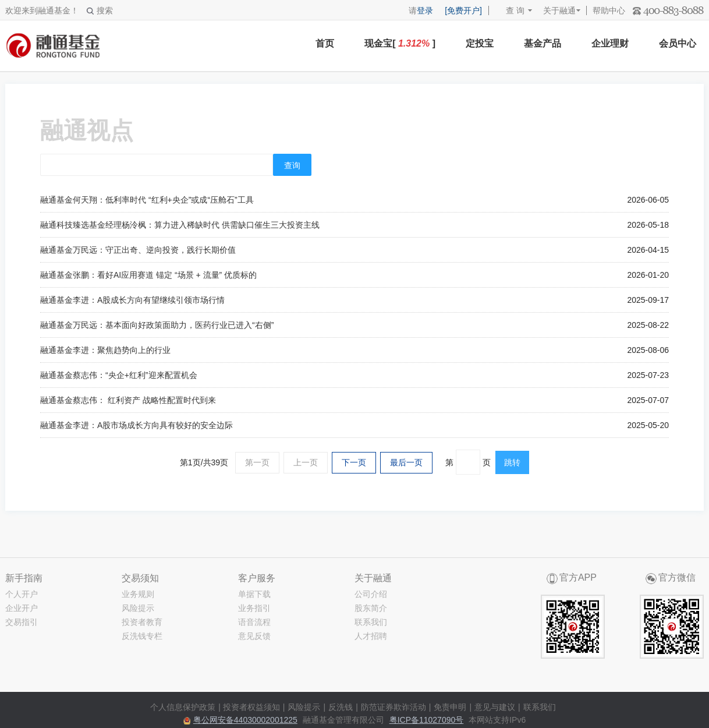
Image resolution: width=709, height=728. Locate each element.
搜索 (100, 10)
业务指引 (254, 608)
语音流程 (254, 622)
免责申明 (450, 707)
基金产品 (543, 43)
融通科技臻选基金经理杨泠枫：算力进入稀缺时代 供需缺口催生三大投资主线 (180, 225)
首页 (325, 43)
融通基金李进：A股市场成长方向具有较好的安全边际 (137, 425)
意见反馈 (254, 636)
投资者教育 (142, 622)
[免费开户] (463, 10)
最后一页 (406, 462)
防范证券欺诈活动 (394, 707)
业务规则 (138, 594)
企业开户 (22, 608)
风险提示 (138, 608)
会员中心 (678, 43)
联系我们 (371, 622)
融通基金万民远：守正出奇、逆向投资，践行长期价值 (138, 250)
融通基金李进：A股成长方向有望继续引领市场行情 (132, 300)
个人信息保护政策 (183, 707)
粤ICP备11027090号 (427, 720)
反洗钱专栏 (142, 636)
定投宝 (480, 43)
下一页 (354, 462)
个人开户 (22, 594)
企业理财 (610, 43)
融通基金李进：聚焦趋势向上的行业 (105, 350)
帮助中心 (609, 10)
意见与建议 (495, 707)
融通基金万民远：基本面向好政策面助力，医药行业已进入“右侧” (157, 325)
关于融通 (559, 10)
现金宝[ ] (400, 43)
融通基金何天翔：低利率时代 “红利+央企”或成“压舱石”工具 (147, 200)
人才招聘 (371, 636)
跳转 (512, 462)
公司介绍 (371, 594)
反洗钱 (341, 707)
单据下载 (254, 594)
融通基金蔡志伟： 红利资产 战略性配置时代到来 (128, 400)
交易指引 (22, 622)
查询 (292, 165)
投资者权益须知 (251, 707)
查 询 (510, 10)
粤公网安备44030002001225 (245, 720)
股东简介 (371, 608)
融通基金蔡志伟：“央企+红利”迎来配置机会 (119, 375)
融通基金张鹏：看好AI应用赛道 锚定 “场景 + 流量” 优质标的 (148, 275)
